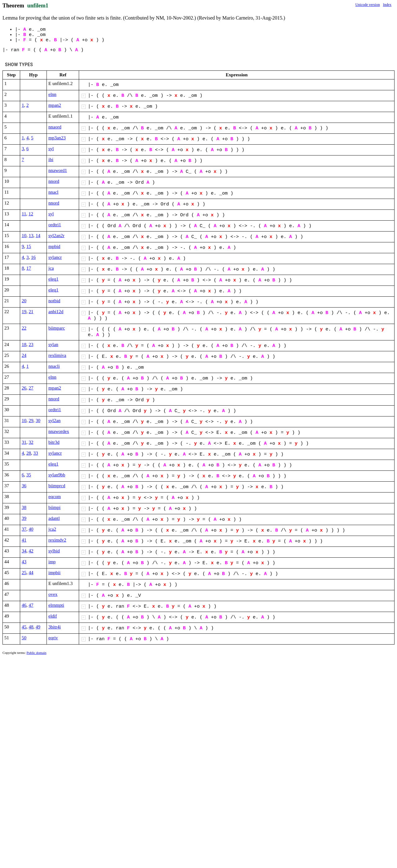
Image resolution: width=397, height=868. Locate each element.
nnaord (55, 127)
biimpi (54, 507)
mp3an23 (57, 138)
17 (29, 268)
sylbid (54, 551)
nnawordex (59, 431)
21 (31, 312)
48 (31, 627)
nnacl (53, 192)
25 (24, 573)
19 (24, 312)
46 (24, 605)
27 (31, 388)
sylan (53, 344)
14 (38, 236)
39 (24, 518)
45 (24, 627)
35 (29, 475)
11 (24, 214)
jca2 (52, 529)
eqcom (55, 497)
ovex (53, 594)
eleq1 (53, 279)
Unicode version (368, 5)
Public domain (37, 653)
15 (29, 246)
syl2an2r (56, 236)
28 (29, 453)
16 (33, 257)
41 (24, 540)
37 (24, 529)
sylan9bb (57, 475)
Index (387, 5)
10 (24, 236)
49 (38, 627)
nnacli (54, 366)
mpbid (54, 246)
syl (51, 149)
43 (24, 562)
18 (24, 344)
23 (31, 344)
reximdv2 (57, 540)
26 (24, 388)
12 (31, 214)
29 (31, 421)
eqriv (53, 638)
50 (24, 638)
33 (36, 453)
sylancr (55, 257)
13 (31, 236)
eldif (53, 616)
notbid (54, 301)
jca (51, 268)
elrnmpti (56, 605)
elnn (52, 94)
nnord (54, 181)
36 (24, 486)
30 (38, 421)
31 (24, 442)
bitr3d (54, 442)
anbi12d (56, 312)
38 (24, 507)
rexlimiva (57, 355)
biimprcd (57, 486)
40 (31, 529)
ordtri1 (55, 225)
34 (24, 551)
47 (31, 605)
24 (24, 355)
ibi (51, 160)
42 (31, 551)
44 (31, 573)
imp (52, 562)
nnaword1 (58, 170)
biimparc (57, 328)
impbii (54, 573)
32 (31, 442)
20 (24, 301)
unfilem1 (38, 6)
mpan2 (55, 105)
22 (24, 328)
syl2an (54, 421)
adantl (54, 518)
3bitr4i (55, 627)
